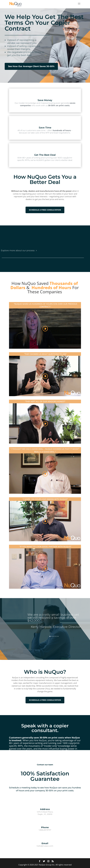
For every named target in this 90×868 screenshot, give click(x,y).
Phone (45, 827)
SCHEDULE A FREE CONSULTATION (45, 210)
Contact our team (45, 765)
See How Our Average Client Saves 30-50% (31, 66)
